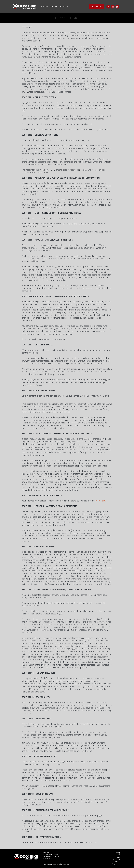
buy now (96, 7)
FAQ (118, 855)
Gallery (54, 6)
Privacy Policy (100, 501)
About (45, 6)
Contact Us (116, 859)
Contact (65, 6)
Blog (118, 852)
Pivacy (113, 864)
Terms (118, 864)
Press (118, 857)
